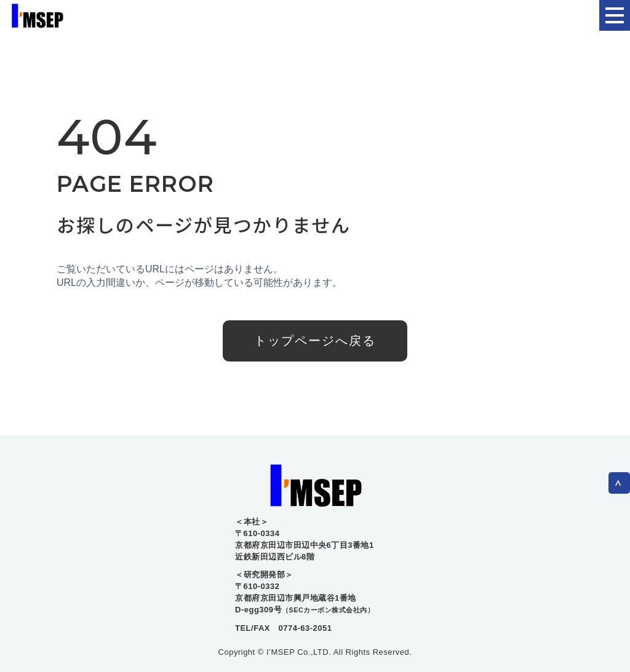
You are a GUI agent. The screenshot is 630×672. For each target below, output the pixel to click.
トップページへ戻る (315, 341)
